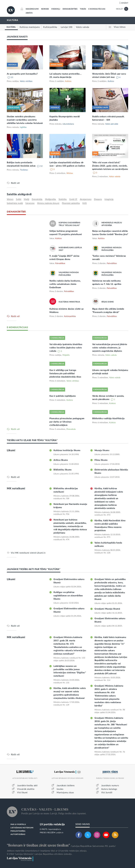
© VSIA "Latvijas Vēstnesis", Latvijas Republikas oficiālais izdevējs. (40, 854)
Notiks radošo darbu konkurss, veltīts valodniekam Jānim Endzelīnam (65, 284)
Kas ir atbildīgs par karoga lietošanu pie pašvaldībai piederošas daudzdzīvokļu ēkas (65, 374)
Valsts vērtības (26, 81)
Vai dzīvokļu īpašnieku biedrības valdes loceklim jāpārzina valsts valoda (66, 348)
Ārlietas (70, 173)
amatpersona (86, 199)
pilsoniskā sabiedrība (71, 203)
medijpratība (51, 199)
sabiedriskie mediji (15, 203)
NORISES (45, 9)
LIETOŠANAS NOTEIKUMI (22, 828)
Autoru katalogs (109, 789)
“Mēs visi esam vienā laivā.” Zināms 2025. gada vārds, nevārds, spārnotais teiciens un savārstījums (110, 166)
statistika (63, 199)
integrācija (109, 199)
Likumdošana (68, 124)
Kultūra (68, 81)
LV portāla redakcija (52, 824)
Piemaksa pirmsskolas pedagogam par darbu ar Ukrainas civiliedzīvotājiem (67, 422)
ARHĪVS (29, 13)
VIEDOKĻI (56, 9)
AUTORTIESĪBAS (18, 834)
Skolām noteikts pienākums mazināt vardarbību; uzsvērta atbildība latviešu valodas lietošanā (25, 120)
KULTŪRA (13, 20)
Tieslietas (24, 170)
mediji (26, 199)
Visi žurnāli (107, 793)
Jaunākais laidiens (66, 786)
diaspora (98, 199)
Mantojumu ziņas (65, 793)
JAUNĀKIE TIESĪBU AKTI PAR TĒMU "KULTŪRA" (34, 569)
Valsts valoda (115, 177)
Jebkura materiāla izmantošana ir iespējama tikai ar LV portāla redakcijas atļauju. (47, 851)
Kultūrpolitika (70, 316)
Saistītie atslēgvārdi (19, 194)
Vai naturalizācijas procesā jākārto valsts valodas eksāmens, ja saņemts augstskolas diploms (110, 348)
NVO (85, 203)
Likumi (11, 450)
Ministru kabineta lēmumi (48, 203)
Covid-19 (73, 199)
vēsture (10, 199)
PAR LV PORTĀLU (18, 825)
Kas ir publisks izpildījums (63, 396)
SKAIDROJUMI (32, 9)
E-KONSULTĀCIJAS (97, 9)
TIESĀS (83, 9)
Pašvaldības (60, 263)
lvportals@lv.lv (55, 829)
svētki (19, 199)
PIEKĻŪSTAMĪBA (18, 831)
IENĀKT (125, 3)
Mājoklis (66, 355)
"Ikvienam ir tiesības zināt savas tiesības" (38, 845)
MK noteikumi (16, 489)
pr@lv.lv (60, 833)
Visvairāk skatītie (26, 789)
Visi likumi (22, 793)
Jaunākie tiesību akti (27, 786)
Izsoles (60, 789)
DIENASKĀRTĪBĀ (70, 9)
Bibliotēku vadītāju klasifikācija (108, 419)
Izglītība (23, 127)
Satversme (30, 203)
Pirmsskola (71, 429)
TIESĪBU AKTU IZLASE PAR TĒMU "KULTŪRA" (32, 440)
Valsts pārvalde (112, 124)
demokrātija (37, 199)
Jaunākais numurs (110, 786)
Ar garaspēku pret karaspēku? (22, 74)
